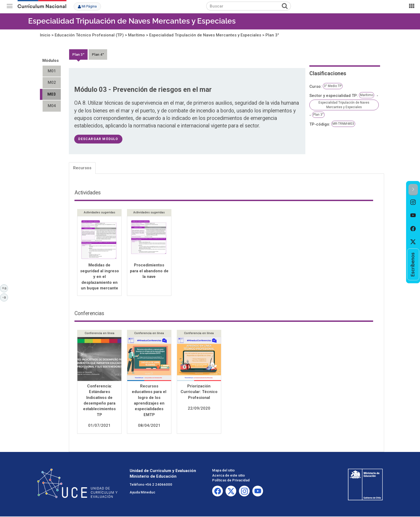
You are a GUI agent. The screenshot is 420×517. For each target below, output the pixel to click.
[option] (413, 202)
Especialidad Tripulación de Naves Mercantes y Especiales (132, 21)
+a (5, 288)
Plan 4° (98, 54)
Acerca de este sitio (228, 476)
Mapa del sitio (223, 471)
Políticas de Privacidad (231, 481)
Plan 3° (272, 35)
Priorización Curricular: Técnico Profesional (199, 392)
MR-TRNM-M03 (343, 124)
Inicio (45, 35)
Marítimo (136, 35)
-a (5, 297)
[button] (413, 190)
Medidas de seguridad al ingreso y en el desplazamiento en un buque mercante (100, 277)
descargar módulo (98, 139)
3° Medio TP (333, 86)
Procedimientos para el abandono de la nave (149, 271)
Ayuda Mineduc (142, 493)
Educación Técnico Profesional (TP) (89, 35)
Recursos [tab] (82, 168)
